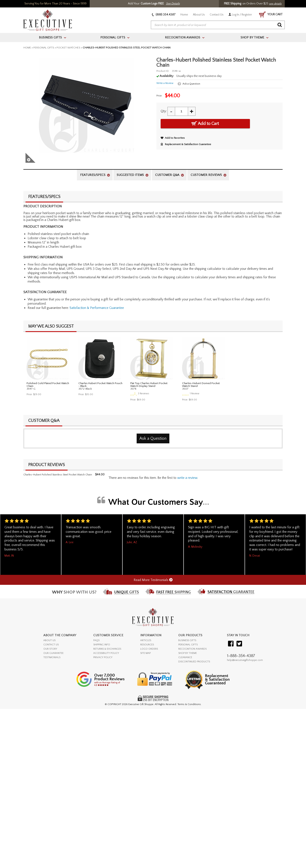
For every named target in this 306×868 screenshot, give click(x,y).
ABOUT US (49, 640)
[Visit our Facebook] (231, 644)
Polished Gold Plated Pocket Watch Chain (48, 385)
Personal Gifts (44, 48)
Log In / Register (240, 15)
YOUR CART (271, 15)
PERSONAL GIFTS (188, 645)
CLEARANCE (185, 657)
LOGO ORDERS (149, 649)
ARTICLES (146, 640)
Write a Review (165, 83)
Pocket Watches (68, 48)
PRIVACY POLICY (103, 657)
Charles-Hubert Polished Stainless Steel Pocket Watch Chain (58, 475)
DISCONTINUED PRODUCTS (194, 662)
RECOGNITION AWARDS (192, 649)
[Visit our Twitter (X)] (239, 644)
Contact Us (217, 15)
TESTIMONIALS (52, 657)
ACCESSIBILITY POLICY (106, 653)
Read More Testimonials (153, 580)
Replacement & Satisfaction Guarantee (186, 144)
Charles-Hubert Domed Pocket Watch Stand (201, 385)
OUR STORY (50, 649)
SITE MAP (145, 653)
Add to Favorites (173, 138)
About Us (199, 15)
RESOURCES (147, 645)
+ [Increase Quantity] (192, 111)
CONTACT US (51, 645)
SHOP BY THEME (188, 653)
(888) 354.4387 (164, 15)
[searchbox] (218, 25)
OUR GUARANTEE (53, 653)
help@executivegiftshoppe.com (245, 660)
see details (275, 4)
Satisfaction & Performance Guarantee (97, 308)
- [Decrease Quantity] (171, 111)
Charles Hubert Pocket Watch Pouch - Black (100, 385)
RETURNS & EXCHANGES (107, 649)
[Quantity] (181, 111)
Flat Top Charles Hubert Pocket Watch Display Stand (149, 385)
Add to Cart (205, 124)
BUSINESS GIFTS (187, 640)
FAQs (96, 640)
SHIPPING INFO (102, 645)
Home (184, 15)
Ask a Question (191, 84)
